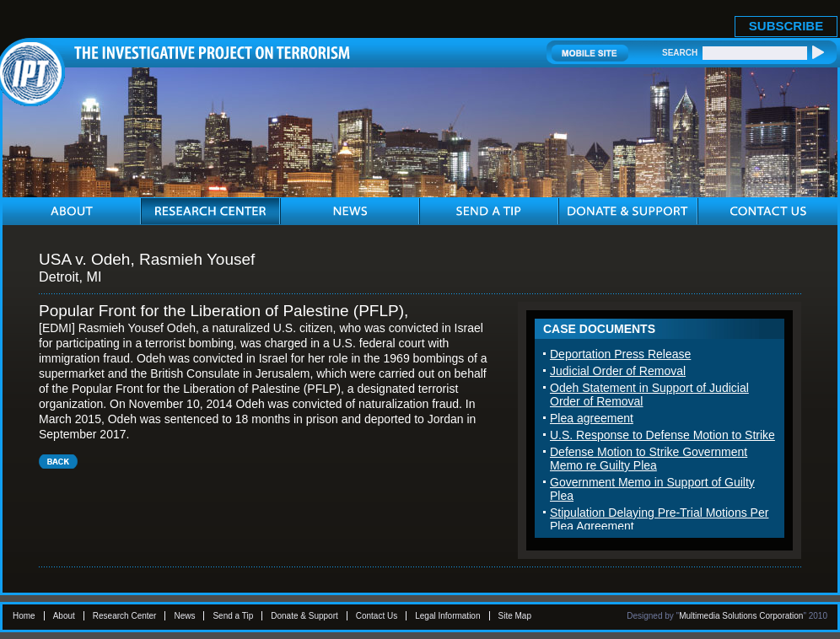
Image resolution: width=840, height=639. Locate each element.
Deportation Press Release (620, 354)
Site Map (515, 616)
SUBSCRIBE (786, 26)
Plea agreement (592, 418)
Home (24, 616)
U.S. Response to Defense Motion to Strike (662, 435)
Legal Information (447, 616)
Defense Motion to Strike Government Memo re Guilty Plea (649, 459)
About (64, 616)
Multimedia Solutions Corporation (741, 616)
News (184, 616)
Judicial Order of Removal (618, 371)
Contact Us (377, 616)
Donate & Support (304, 616)
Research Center (125, 616)
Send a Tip (233, 616)
